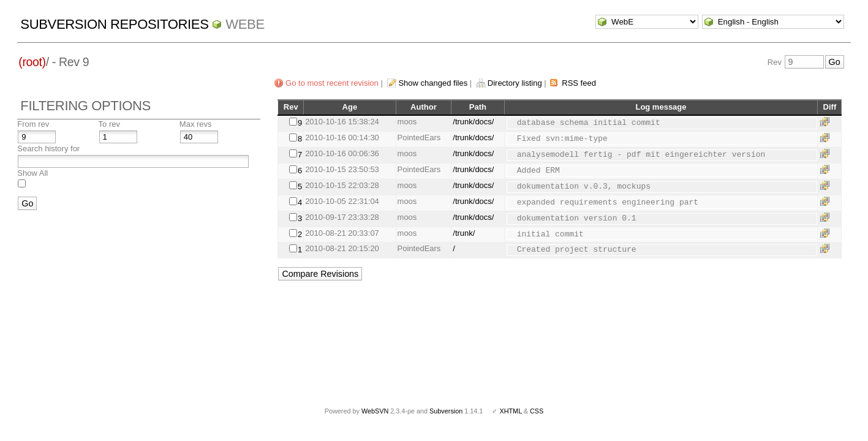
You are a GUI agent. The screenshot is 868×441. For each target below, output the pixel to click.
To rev (109, 124)
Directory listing (515, 83)
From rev (33, 124)
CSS (537, 411)
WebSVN (375, 411)
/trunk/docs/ (473, 122)
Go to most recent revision (332, 83)
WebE (245, 24)
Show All (32, 173)
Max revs (196, 124)
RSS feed (579, 83)
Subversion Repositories (114, 24)
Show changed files (433, 83)
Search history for (48, 149)
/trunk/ (464, 233)
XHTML (510, 411)
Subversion (446, 411)
